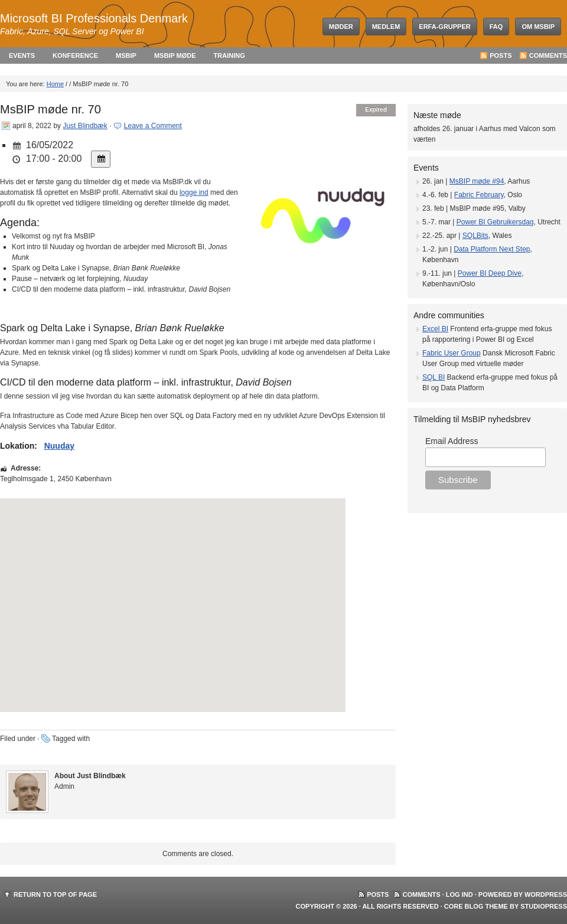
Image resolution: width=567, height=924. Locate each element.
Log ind (460, 894)
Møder (341, 27)
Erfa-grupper (444, 27)
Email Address (452, 441)
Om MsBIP (538, 27)
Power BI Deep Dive (490, 273)
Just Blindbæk (85, 126)
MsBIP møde (175, 55)
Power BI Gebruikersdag (495, 222)
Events (22, 55)
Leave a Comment (153, 126)
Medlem (386, 27)
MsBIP (126, 55)
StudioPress (544, 906)
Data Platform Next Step (492, 249)
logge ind (194, 192)
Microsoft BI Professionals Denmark (94, 18)
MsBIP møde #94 (477, 181)
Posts (501, 55)
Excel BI (435, 329)
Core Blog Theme (476, 906)
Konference (75, 55)
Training (229, 55)
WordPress (546, 894)
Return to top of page (55, 894)
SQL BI (434, 377)
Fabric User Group (452, 353)
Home (55, 84)
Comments (548, 55)
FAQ (496, 27)
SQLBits (475, 236)
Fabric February (479, 195)
